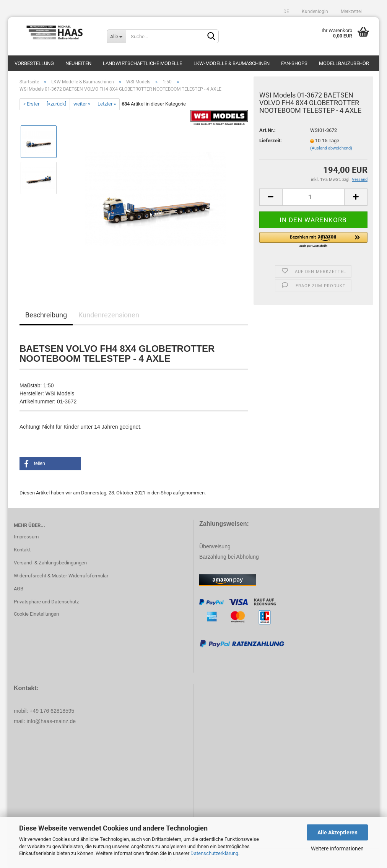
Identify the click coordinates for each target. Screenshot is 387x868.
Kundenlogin (314, 11)
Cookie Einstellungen (36, 614)
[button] (313, 240)
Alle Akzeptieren (337, 832)
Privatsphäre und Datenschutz (46, 602)
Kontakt (22, 550)
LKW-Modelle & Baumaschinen (232, 63)
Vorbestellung (34, 63)
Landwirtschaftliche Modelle (142, 63)
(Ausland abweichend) (331, 148)
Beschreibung (46, 315)
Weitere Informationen (337, 848)
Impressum (26, 537)
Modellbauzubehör (344, 63)
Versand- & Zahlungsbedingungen (50, 563)
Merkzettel (351, 11)
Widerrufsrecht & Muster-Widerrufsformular (61, 576)
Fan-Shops (294, 63)
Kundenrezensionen (109, 315)
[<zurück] (56, 104)
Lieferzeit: (271, 141)
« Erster (31, 104)
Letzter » (107, 104)
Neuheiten (78, 63)
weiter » (82, 104)
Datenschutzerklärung (214, 853)
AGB (19, 589)
